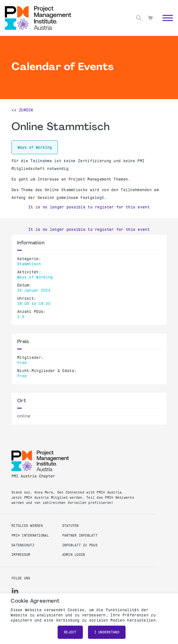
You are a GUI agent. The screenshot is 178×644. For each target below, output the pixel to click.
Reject (70, 632)
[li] (15, 591)
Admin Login (74, 555)
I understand (107, 632)
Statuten (71, 526)
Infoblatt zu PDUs (80, 545)
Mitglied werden (27, 526)
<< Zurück (23, 110)
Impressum (21, 555)
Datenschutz (23, 545)
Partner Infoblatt (80, 535)
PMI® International (30, 535)
